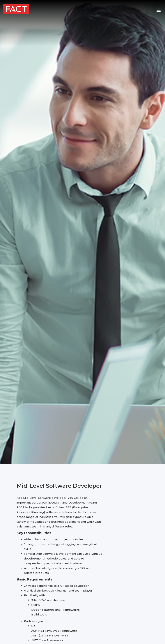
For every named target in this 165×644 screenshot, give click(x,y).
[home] (16, 9)
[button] (157, 10)
